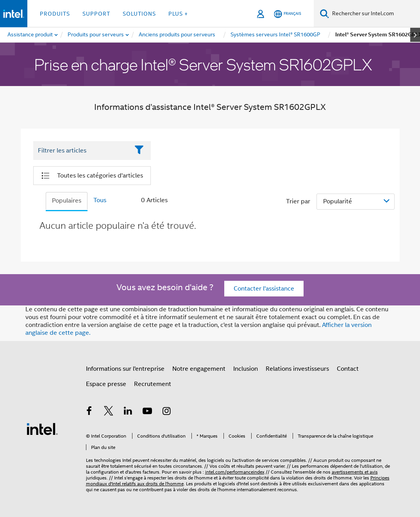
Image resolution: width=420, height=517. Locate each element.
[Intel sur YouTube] (147, 412)
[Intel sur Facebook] (89, 412)
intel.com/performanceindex (235, 472)
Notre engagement (199, 369)
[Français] (288, 14)
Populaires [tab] (67, 201)
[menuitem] (96, 35)
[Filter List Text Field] (81, 151)
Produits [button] (55, 14)
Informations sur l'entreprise (125, 369)
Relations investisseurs (297, 369)
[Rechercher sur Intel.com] (374, 14)
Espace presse (106, 384)
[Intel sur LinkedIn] (128, 412)
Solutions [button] (139, 14)
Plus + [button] (178, 14)
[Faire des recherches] (324, 13)
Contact (348, 369)
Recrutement (153, 384)
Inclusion (246, 369)
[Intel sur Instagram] (167, 412)
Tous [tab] (100, 200)
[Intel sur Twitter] (109, 412)
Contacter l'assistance (264, 289)
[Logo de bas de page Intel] (42, 429)
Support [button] (96, 14)
